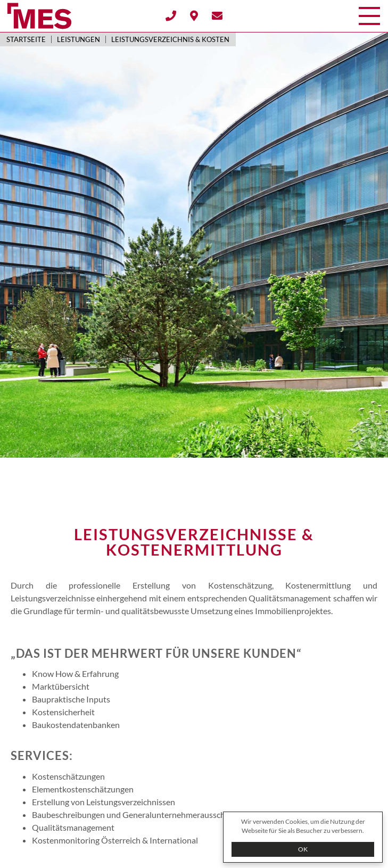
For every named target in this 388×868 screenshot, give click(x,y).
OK (303, 849)
